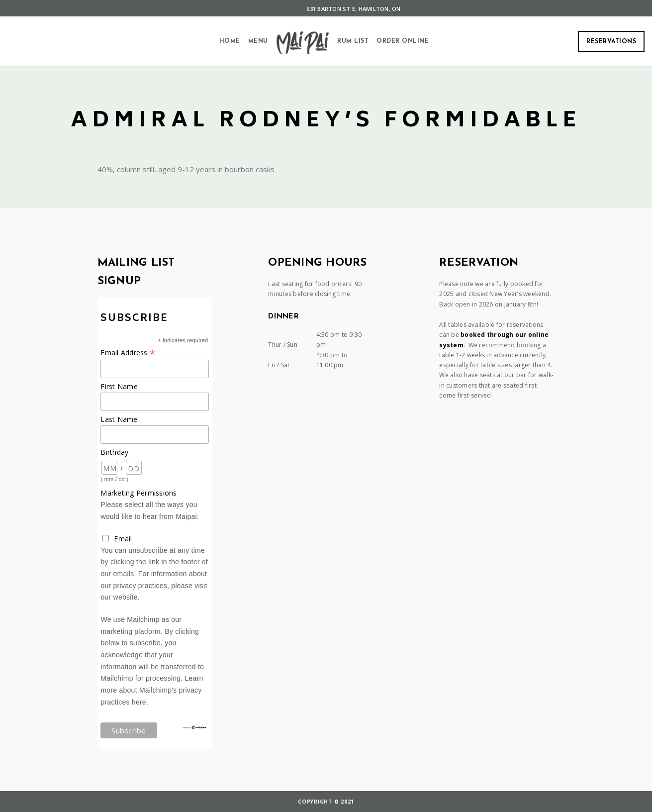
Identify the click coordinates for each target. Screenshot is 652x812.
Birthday (114, 452)
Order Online (403, 41)
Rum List (353, 41)
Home (230, 41)
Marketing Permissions (139, 493)
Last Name (119, 419)
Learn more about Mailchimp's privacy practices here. (152, 690)
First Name (119, 386)
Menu (258, 41)
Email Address (128, 353)
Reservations (611, 42)
